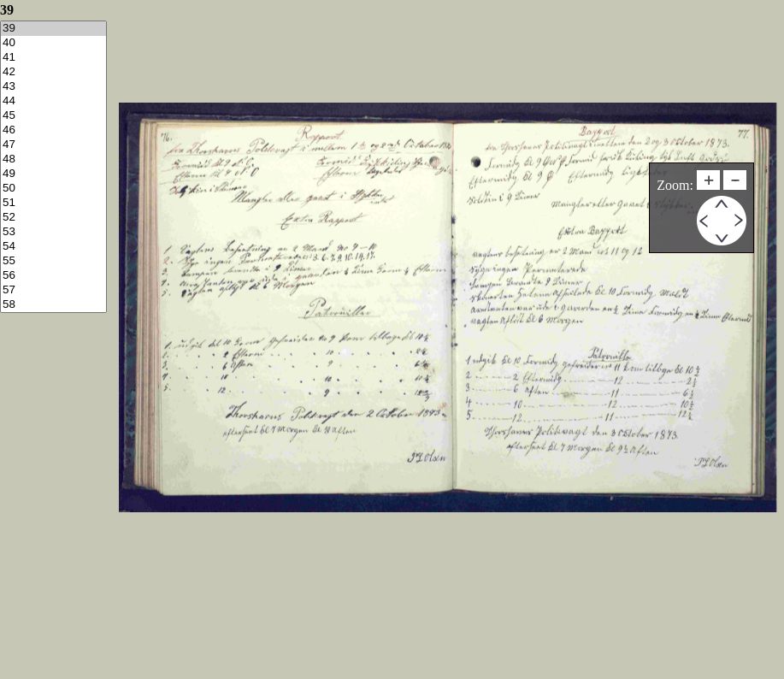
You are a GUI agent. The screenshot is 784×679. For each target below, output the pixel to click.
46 (53, 130)
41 (53, 58)
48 (53, 159)
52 (53, 218)
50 (53, 189)
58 (53, 305)
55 (53, 261)
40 (53, 43)
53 (53, 232)
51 (53, 203)
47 (53, 145)
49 (53, 174)
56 (53, 276)
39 (53, 29)
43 (53, 87)
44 (53, 101)
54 (53, 247)
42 (53, 72)
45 (53, 116)
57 (53, 290)
